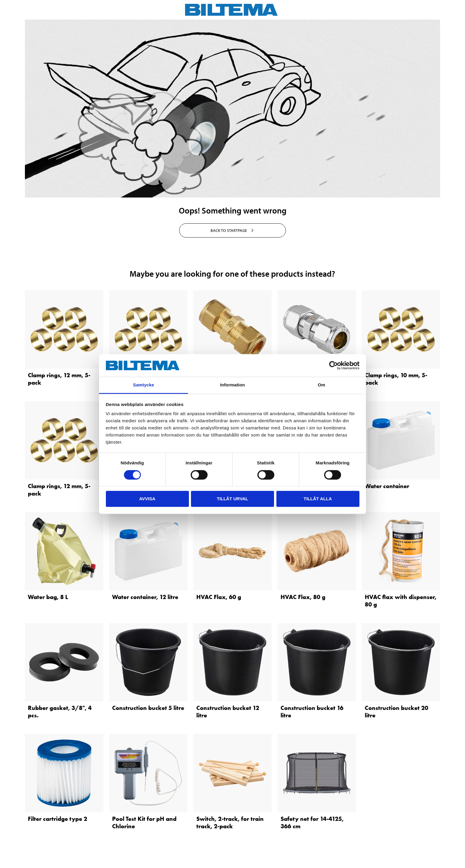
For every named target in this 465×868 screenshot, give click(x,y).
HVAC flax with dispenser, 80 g (401, 601)
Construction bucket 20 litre (396, 712)
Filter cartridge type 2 (58, 819)
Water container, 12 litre (145, 597)
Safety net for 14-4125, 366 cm (312, 822)
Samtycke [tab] (144, 385)
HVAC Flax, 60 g (219, 597)
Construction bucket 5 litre (148, 708)
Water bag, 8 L (48, 597)
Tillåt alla (318, 499)
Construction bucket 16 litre (312, 712)
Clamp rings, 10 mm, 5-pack (396, 379)
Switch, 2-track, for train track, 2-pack (230, 822)
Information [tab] (232, 385)
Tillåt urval (232, 499)
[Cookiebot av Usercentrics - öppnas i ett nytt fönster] (333, 365)
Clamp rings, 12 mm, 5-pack (59, 379)
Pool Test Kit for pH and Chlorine (144, 822)
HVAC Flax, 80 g (303, 597)
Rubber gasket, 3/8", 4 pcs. (60, 712)
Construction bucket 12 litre (228, 712)
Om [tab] (321, 385)
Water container (387, 486)
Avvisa (147, 499)
